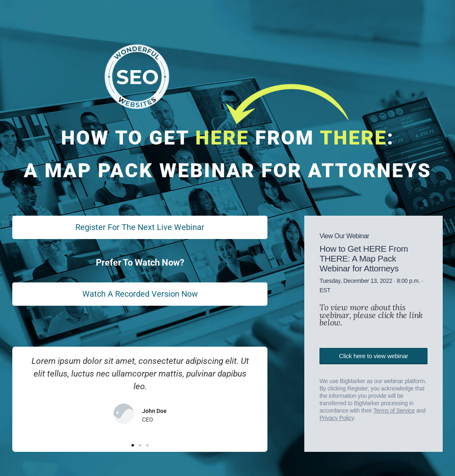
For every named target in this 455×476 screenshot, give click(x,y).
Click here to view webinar (374, 354)
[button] (133, 447)
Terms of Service (394, 408)
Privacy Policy (336, 416)
